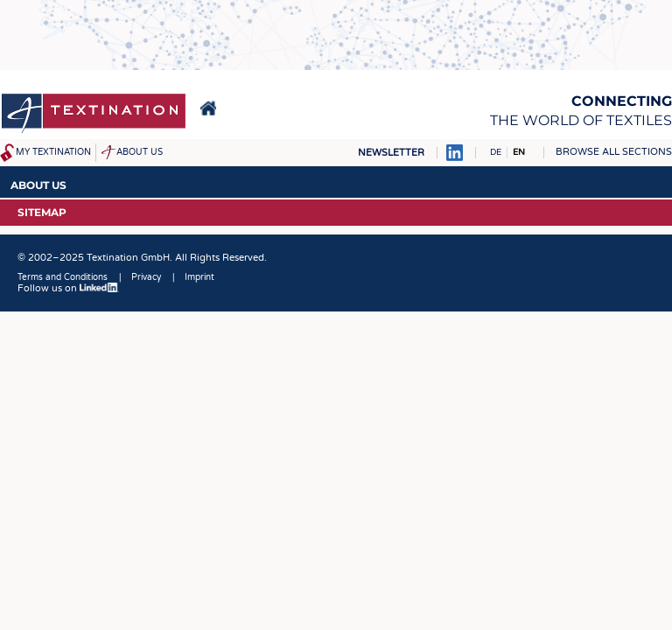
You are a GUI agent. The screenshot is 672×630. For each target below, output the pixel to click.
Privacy (146, 277)
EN (519, 152)
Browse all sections (614, 152)
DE (496, 152)
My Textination (53, 152)
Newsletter (391, 153)
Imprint (199, 277)
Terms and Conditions (63, 277)
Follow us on (68, 288)
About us (140, 152)
